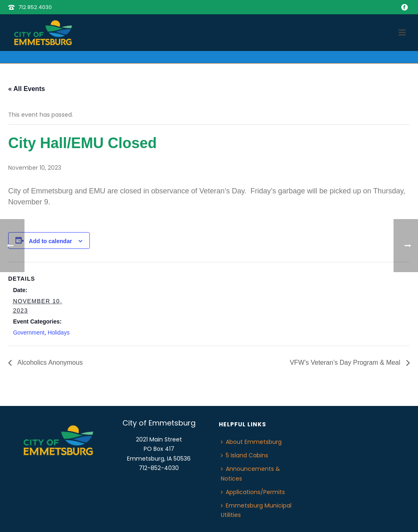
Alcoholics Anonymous (49, 362)
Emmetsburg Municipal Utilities (256, 510)
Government (29, 332)
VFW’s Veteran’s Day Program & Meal (346, 362)
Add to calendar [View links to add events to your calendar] (51, 241)
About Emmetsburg (251, 442)
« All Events (27, 89)
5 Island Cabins (245, 455)
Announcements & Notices (250, 473)
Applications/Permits (253, 492)
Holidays (59, 332)
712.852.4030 (35, 7)
